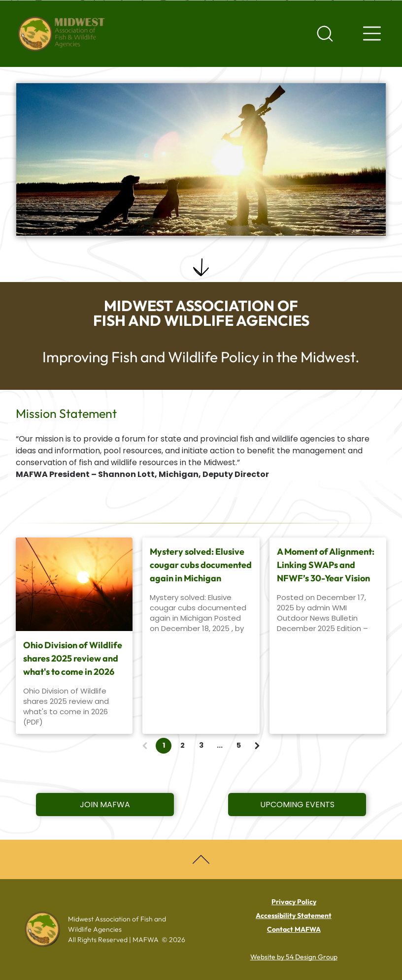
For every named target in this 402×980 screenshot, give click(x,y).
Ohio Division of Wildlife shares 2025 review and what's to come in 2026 (73, 658)
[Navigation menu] (372, 33)
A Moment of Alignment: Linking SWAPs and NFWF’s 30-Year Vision (326, 565)
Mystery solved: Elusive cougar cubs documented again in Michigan (201, 565)
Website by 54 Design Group (294, 957)
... (220, 745)
